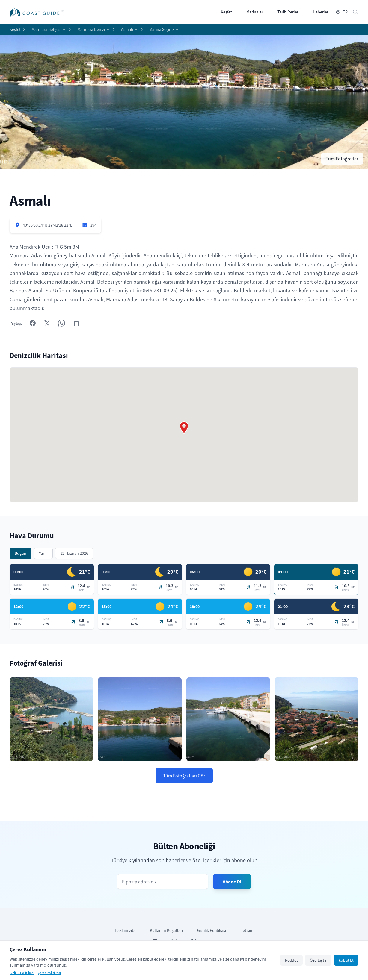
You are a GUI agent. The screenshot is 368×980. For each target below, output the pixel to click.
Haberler (321, 12)
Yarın (43, 553)
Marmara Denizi (91, 29)
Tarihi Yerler (288, 12)
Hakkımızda (125, 930)
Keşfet (226, 12)
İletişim (247, 930)
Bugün (21, 553)
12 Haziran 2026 (74, 553)
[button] (184, 428)
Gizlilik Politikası (212, 930)
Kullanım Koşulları (166, 930)
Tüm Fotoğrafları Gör (184, 776)
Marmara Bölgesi (46, 29)
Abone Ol (232, 882)
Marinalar (255, 12)
